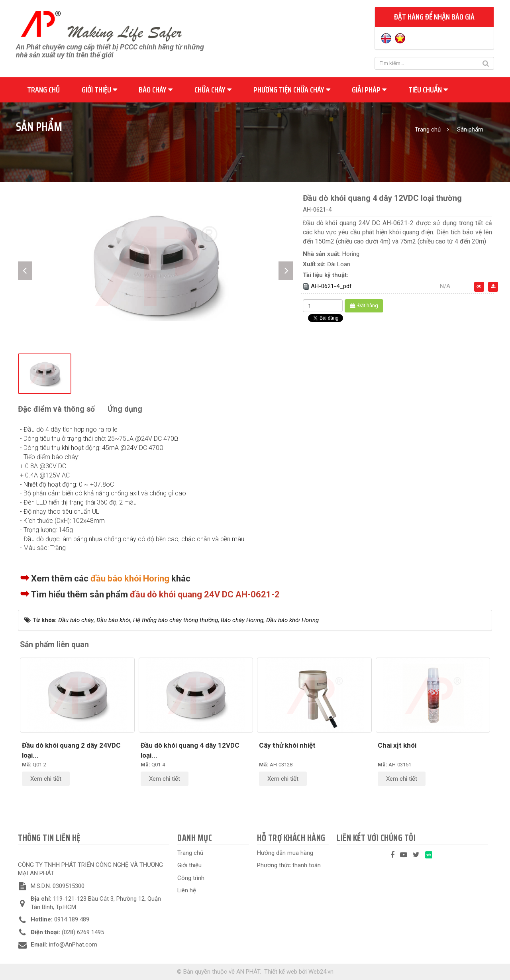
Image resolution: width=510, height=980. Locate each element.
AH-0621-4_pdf (331, 286)
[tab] (56, 409)
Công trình (191, 878)
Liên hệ (187, 890)
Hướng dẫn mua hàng (285, 853)
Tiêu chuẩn (428, 90)
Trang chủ (43, 90)
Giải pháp (369, 90)
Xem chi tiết (46, 779)
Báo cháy (156, 90)
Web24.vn (321, 972)
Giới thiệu (99, 90)
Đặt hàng (364, 305)
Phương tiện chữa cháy (292, 90)
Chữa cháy (213, 90)
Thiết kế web (281, 972)
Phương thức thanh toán (289, 865)
